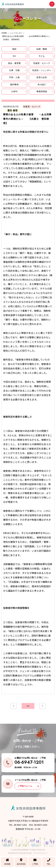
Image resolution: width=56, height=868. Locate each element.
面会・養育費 (14, 63)
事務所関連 (42, 91)
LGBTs (14, 91)
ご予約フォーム (25, 786)
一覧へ (28, 706)
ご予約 (35, 862)
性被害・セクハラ (42, 63)
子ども (42, 56)
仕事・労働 (14, 70)
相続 (14, 49)
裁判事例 (14, 85)
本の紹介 (42, 85)
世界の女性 (42, 77)
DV (14, 56)
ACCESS (21, 862)
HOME (7, 862)
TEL (49, 862)
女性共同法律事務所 (21, 850)
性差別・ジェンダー (42, 70)
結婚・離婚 (42, 49)
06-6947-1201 (29, 762)
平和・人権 (14, 77)
